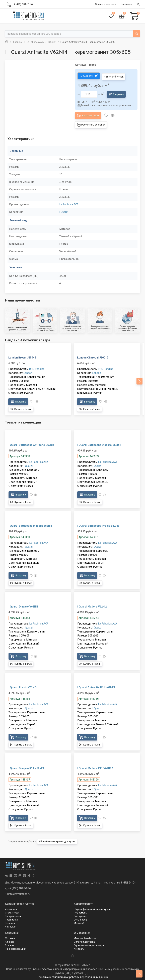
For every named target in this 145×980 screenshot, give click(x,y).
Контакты (79, 947)
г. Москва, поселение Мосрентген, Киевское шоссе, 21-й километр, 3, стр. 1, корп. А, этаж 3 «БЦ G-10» (70, 881)
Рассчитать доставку (91, 123)
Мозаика (10, 937)
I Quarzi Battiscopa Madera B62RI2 (30, 524)
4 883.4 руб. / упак (114, 75)
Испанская (11, 907)
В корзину (116, 93)
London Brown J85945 (22, 356)
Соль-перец (80, 918)
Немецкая (11, 925)
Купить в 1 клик (88, 114)
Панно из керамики (16, 947)
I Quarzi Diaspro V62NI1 (23, 605)
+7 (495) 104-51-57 (18, 887)
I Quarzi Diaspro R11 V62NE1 (26, 767)
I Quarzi (64, 210)
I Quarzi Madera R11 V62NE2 (95, 767)
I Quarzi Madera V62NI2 (92, 605)
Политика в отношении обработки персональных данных (72, 975)
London (28, 371)
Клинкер (10, 940)
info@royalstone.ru (18, 892)
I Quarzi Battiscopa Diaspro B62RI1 (99, 443)
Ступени (10, 944)
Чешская (10, 921)
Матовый (79, 921)
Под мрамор (81, 914)
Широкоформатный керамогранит (93, 907)
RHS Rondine (37, 367)
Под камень (80, 911)
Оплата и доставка (84, 940)
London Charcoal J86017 (93, 356)
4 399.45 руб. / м (89, 75)
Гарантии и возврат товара (89, 944)
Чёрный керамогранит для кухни (57, 840)
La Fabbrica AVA (69, 203)
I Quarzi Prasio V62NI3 (23, 686)
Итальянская (12, 911)
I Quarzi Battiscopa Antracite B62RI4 (31, 443)
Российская (11, 918)
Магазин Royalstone (85, 937)
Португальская (13, 914)
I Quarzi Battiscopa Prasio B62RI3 (98, 524)
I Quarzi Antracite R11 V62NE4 (96, 686)
